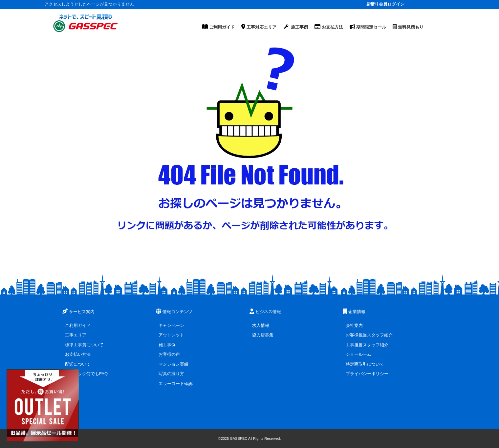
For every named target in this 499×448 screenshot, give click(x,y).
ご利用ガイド (78, 325)
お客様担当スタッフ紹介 (369, 335)
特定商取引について (365, 364)
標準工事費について (84, 345)
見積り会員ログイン (385, 4)
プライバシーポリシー (367, 374)
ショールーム (358, 354)
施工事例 (167, 345)
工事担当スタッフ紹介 (367, 345)
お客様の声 (169, 354)
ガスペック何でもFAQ (86, 374)
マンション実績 (174, 364)
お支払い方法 (78, 354)
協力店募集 (263, 335)
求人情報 (261, 325)
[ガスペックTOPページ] (85, 23)
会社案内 (354, 325)
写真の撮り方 (171, 374)
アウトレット (171, 335)
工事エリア (76, 335)
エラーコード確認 (176, 384)
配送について (78, 364)
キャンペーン (171, 325)
